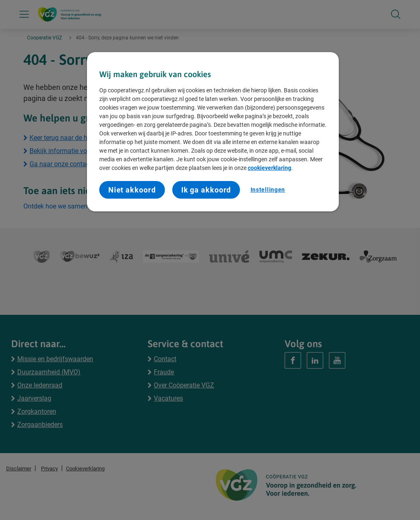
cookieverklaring (269, 168)
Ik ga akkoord (206, 190)
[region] (213, 132)
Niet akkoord (132, 190)
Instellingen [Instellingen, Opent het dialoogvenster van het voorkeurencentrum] (268, 190)
